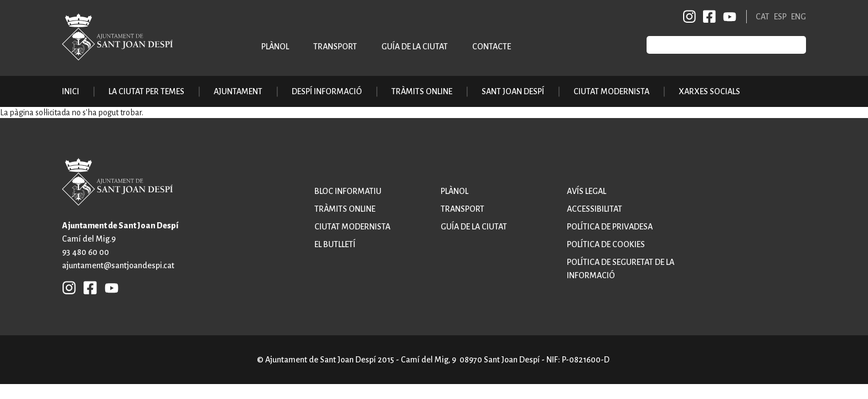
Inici (71, 91)
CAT (763, 17)
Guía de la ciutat (415, 47)
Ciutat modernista (352, 227)
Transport (335, 47)
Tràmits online (422, 91)
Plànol (275, 47)
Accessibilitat (595, 209)
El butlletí (335, 244)
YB (728, 17)
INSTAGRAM (690, 17)
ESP (780, 17)
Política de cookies (606, 244)
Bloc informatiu (348, 191)
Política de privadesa (610, 227)
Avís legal (587, 191)
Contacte (492, 47)
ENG (799, 17)
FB (707, 17)
